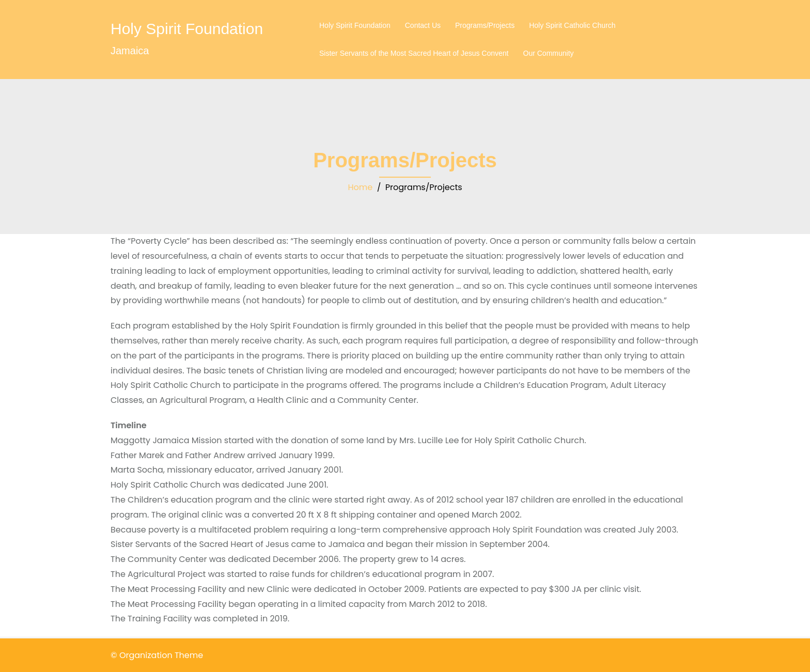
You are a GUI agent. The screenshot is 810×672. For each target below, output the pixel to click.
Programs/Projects (485, 25)
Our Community (549, 53)
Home (360, 187)
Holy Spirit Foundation (187, 29)
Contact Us (423, 25)
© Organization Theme (157, 655)
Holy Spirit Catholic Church (572, 25)
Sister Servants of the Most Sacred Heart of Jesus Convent (414, 53)
